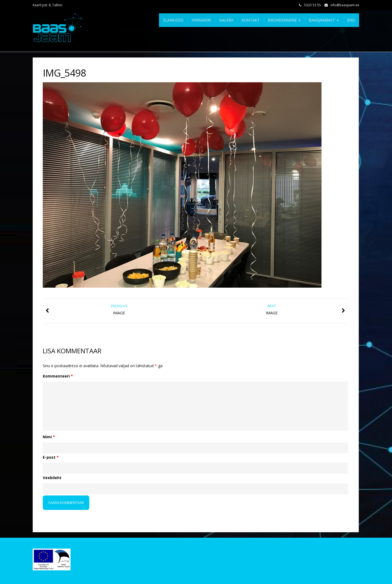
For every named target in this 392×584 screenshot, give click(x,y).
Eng (351, 20)
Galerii (226, 20)
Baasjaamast (324, 20)
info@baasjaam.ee (345, 5)
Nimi (49, 437)
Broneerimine (284, 20)
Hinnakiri (201, 20)
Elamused (173, 20)
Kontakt (251, 20)
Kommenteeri (58, 376)
